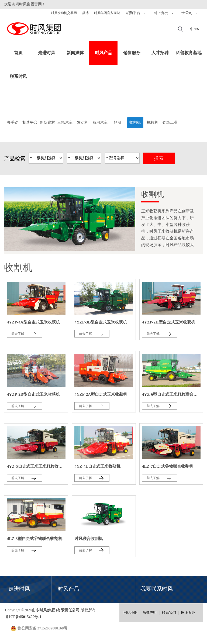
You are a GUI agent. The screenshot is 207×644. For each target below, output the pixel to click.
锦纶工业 (170, 123)
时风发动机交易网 (64, 13)
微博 (85, 13)
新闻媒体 (75, 53)
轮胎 (118, 123)
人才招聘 (160, 53)
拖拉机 (153, 123)
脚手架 (12, 123)
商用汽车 (100, 123)
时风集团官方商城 (107, 13)
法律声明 (150, 613)
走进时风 (47, 53)
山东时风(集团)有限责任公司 (34, 29)
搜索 (159, 158)
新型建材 (47, 123)
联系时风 (18, 76)
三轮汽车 (65, 123)
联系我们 (169, 613)
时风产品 (103, 53)
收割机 (135, 123)
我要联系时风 (157, 589)
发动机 (82, 123)
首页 (18, 53)
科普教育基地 (189, 53)
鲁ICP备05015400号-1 (23, 617)
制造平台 (30, 123)
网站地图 (130, 613)
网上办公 (188, 613)
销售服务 (132, 53)
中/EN (195, 29)
